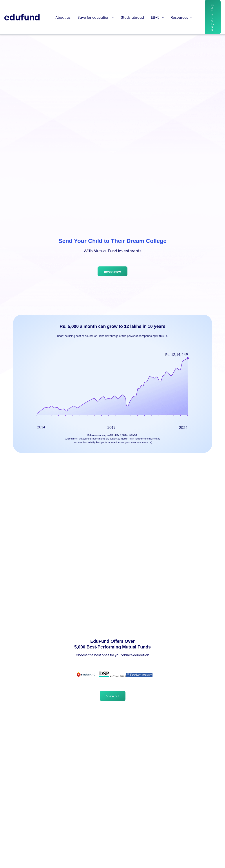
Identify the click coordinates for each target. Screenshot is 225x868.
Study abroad (132, 17)
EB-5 (157, 17)
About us (63, 17)
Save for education (96, 17)
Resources (182, 17)
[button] (112, 17)
